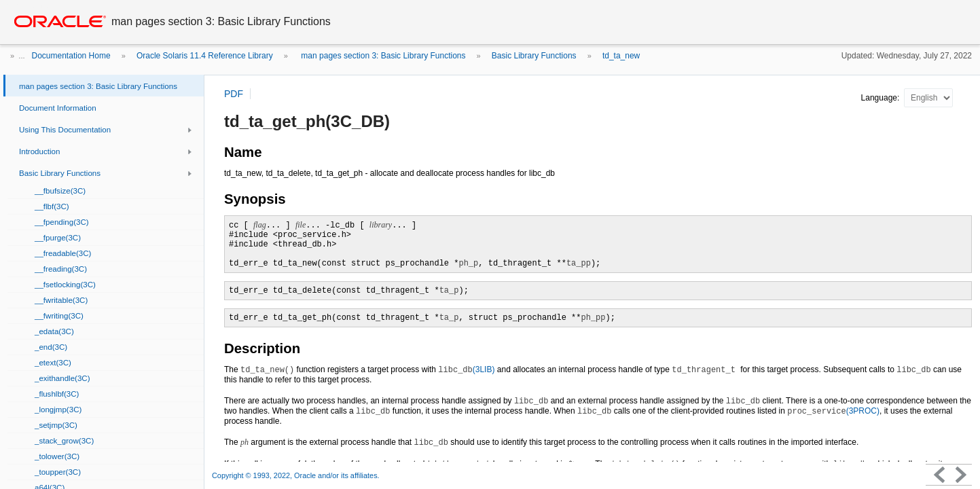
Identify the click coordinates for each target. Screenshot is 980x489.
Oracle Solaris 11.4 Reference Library (205, 56)
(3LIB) (466, 369)
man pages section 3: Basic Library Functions (382, 56)
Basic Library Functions (534, 56)
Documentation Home (71, 56)
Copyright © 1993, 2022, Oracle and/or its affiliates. (297, 475)
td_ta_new (621, 56)
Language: (882, 98)
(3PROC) (833, 411)
